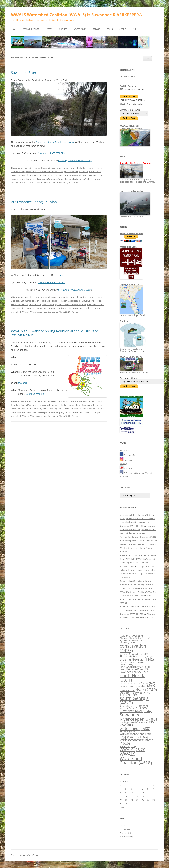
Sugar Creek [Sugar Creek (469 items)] (138, 708)
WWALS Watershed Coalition (43, 183)
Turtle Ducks (79, 179)
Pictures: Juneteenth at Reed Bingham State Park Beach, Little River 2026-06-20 (138, 530)
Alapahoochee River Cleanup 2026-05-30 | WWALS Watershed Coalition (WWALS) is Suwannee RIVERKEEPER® (139, 610)
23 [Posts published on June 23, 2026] (126, 800)
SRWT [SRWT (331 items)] (124, 708)
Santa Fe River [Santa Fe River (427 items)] (129, 695)
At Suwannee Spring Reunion (34, 202)
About (123, 29)
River (44, 168)
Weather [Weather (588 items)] (127, 731)
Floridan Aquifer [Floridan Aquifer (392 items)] (145, 657)
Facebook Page (129, 455)
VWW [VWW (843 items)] (127, 725)
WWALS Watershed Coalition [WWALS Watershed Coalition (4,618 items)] (136, 758)
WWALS (25, 183)
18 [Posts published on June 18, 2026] (137, 796)
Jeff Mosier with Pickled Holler (50, 172)
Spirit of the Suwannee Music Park (71, 175)
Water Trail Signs (129, 247)
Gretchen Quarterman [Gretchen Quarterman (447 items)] (132, 662)
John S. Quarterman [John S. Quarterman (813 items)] (135, 667)
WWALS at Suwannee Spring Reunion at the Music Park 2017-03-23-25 (54, 333)
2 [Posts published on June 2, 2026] (126, 789)
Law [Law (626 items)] (125, 669)
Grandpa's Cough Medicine (23, 172)
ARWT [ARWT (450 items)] (137, 640)
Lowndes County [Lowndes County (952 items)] (134, 672)
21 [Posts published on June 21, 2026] (154, 796)
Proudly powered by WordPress (24, 855)
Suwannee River (24, 72)
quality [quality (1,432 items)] (145, 686)
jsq (77, 183)
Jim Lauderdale (71, 172)
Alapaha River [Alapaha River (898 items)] (132, 636)
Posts (50, 29)
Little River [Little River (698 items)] (140, 669)
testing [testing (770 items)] (127, 722)
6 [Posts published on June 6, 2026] (148, 789)
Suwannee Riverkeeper (37, 179)
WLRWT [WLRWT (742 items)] (128, 746)
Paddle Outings (128, 86)
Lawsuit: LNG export (131, 284)
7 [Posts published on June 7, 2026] (153, 789)
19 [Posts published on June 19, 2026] (143, 796)
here (61, 275)
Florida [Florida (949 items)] (128, 656)
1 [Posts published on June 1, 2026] (120, 789)
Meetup (124, 464)
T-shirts (124, 321)
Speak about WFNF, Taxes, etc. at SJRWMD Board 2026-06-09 (139, 599)
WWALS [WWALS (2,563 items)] (132, 750)
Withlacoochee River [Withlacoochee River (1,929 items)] (136, 742)
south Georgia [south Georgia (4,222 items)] (134, 700)
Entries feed (125, 829)
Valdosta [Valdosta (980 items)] (145, 722)
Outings (63, 29)
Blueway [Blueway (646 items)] (128, 642)
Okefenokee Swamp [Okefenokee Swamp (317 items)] (130, 683)
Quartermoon (35, 175)
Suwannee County (95, 175)
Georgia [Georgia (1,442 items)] (143, 659)
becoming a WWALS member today (75, 160)
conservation (63, 168)
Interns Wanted (128, 77)
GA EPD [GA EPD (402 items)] (126, 660)
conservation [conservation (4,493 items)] (133, 648)
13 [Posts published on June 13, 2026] (148, 793)
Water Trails (80, 29)
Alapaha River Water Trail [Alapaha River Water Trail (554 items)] (136, 638)
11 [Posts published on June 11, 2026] (137, 793)
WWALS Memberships (131, 104)
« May (122, 807)
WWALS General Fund (131, 233)
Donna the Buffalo (78, 168)
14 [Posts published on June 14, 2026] (154, 793)
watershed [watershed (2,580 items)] (135, 728)
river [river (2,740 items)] (146, 690)
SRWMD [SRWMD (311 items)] (144, 706)
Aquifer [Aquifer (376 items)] (125, 640)
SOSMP (51, 175)
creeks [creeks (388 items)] (125, 654)
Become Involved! (31, 29)
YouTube (126, 468)
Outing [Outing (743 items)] (148, 683)
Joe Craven (84, 172)
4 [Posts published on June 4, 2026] (137, 789)
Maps (135, 29)
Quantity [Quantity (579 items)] (127, 690)
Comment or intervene (135, 216)
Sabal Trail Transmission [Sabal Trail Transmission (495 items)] (135, 693)
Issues (110, 29)
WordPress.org (126, 837)
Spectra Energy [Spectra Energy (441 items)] (129, 706)
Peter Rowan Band (19, 175)
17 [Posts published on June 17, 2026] (132, 796)
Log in (122, 826)
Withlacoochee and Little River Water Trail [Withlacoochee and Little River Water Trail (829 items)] (136, 735)
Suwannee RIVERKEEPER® (52, 153)
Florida (99, 168)
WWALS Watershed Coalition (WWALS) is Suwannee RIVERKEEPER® (77, 15)
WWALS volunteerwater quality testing (131, 127)
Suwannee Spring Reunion (60, 179)
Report (96, 29)
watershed (16, 183)
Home (14, 29)
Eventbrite (124, 450)
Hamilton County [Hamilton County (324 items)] (129, 664)
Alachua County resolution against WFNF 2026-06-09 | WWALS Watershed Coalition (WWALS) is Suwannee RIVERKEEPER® (139, 541)
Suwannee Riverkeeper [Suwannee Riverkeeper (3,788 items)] (138, 717)
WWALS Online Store (131, 357)
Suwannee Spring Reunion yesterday (55, 142)
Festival (37, 168)
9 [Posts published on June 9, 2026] (126, 793)
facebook (23, 383)
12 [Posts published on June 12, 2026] (143, 793)
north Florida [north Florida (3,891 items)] (133, 678)
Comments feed (127, 833)
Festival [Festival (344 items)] (145, 654)
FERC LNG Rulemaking (131, 191)
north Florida (95, 172)
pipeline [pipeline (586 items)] (127, 686)
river (44, 175)
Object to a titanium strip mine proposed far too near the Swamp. (137, 180)
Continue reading (36, 394)
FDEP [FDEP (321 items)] (135, 654)
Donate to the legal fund (132, 314)
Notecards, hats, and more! (134, 371)
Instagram (126, 460)
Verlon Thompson (93, 179)
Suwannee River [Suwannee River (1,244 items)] (136, 711)
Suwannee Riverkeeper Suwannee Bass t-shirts (133, 349)
